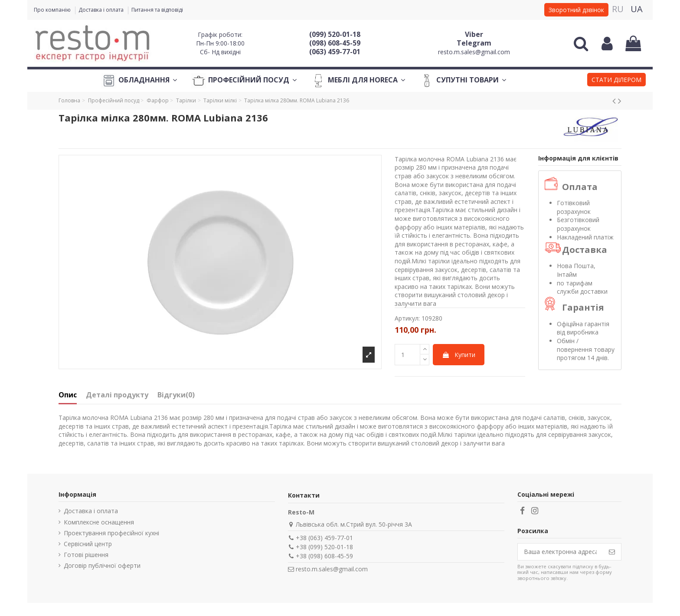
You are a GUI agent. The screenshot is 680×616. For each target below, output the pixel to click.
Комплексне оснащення (99, 522)
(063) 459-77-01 (335, 52)
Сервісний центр (88, 544)
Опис (68, 395)
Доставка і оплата (102, 10)
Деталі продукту (117, 395)
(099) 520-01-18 (335, 34)
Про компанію (53, 10)
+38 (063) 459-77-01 (324, 538)
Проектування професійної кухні (111, 533)
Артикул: (407, 318)
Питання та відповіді (157, 10)
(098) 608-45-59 (335, 43)
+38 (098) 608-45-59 (324, 556)
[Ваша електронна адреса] (560, 552)
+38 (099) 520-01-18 (324, 547)
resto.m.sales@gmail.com (474, 52)
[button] (616, 81)
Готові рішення (86, 555)
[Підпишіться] (612, 552)
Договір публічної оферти (102, 565)
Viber (474, 34)
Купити (459, 355)
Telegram (474, 43)
